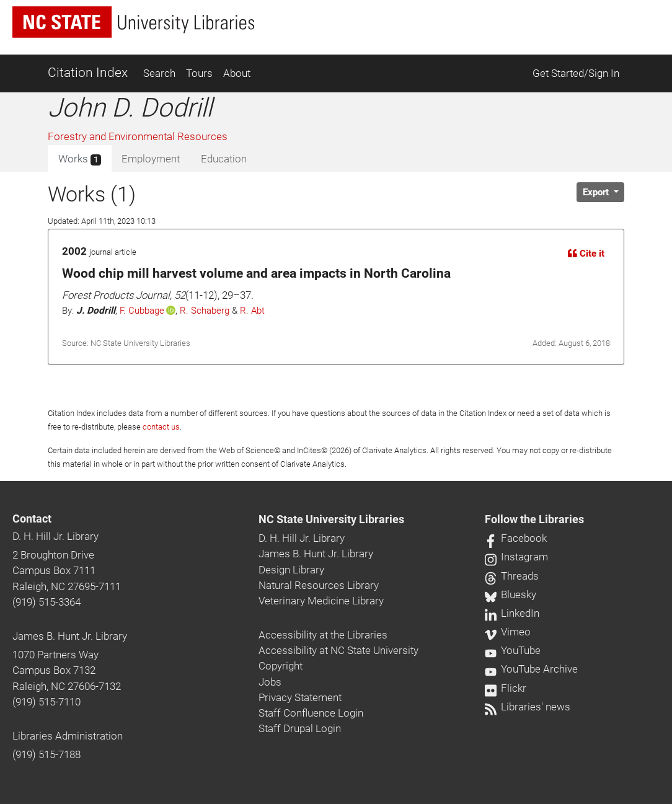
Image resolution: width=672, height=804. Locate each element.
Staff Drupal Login (300, 728)
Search (159, 73)
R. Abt (252, 311)
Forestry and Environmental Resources (138, 136)
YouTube (513, 650)
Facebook (516, 538)
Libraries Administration (68, 736)
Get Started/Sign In (576, 73)
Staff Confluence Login (311, 713)
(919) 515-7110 (46, 702)
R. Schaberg (205, 311)
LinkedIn (512, 613)
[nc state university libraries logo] (133, 22)
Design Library (291, 570)
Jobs (270, 682)
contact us (161, 427)
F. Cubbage (142, 311)
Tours (199, 73)
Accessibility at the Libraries (323, 635)
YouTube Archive (531, 669)
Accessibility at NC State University (338, 650)
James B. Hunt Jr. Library (70, 636)
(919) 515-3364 (46, 602)
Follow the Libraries (534, 519)
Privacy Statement (300, 697)
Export (597, 192)
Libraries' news (528, 707)
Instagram (516, 557)
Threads (512, 576)
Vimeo (508, 632)
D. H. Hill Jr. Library (55, 536)
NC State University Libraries (331, 519)
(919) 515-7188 (46, 754)
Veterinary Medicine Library (321, 601)
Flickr (506, 688)
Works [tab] (80, 159)
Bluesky (511, 594)
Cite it (586, 254)
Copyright (281, 666)
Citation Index (88, 73)
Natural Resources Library (319, 585)
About (237, 73)
